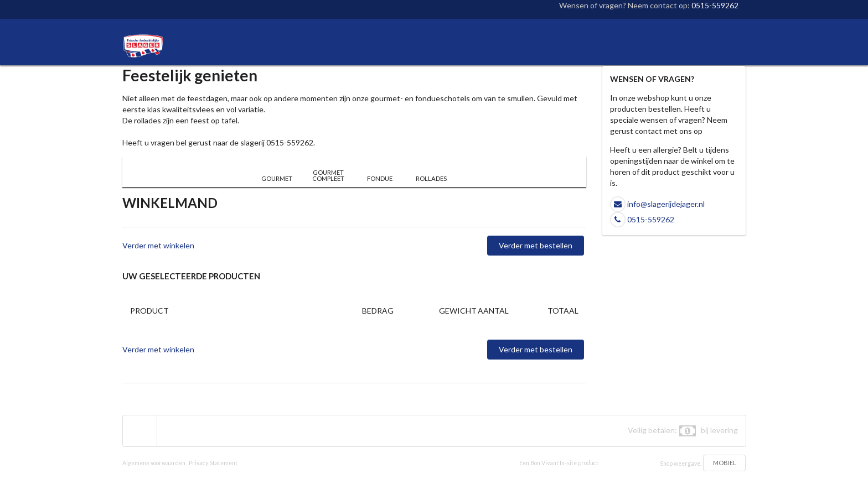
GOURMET (277, 178)
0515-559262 (715, 5)
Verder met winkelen (158, 245)
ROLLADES (431, 178)
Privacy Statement (213, 463)
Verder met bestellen (536, 245)
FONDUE (380, 178)
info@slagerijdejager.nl (666, 204)
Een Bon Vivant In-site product (559, 463)
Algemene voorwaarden (154, 463)
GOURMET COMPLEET (328, 175)
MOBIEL (725, 463)
